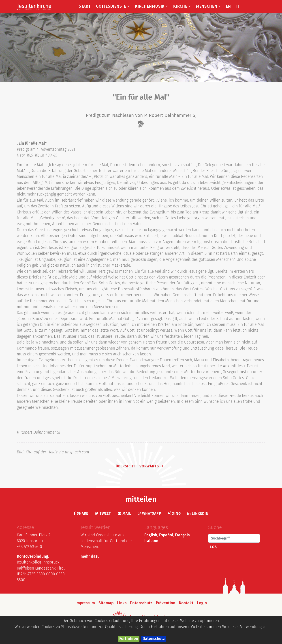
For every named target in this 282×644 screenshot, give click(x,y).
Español (166, 535)
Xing (174, 513)
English (151, 535)
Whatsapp (150, 513)
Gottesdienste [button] (113, 6)
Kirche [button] (182, 6)
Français (182, 535)
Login (202, 603)
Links (122, 603)
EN (228, 6)
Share (81, 513)
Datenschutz (154, 639)
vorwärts (152, 466)
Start (85, 6)
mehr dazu (90, 556)
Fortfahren (129, 639)
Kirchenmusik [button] (151, 6)
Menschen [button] (208, 6)
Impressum (85, 603)
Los (213, 547)
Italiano (151, 541)
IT (238, 6)
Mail (124, 513)
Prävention (166, 603)
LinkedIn (198, 513)
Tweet (103, 513)
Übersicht (126, 466)
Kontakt (186, 603)
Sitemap (106, 603)
